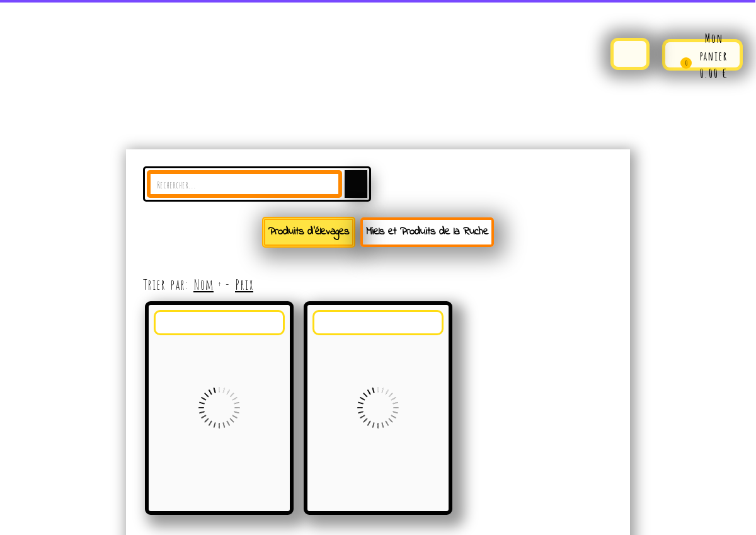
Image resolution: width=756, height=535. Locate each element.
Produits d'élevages (309, 232)
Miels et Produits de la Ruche (427, 232)
